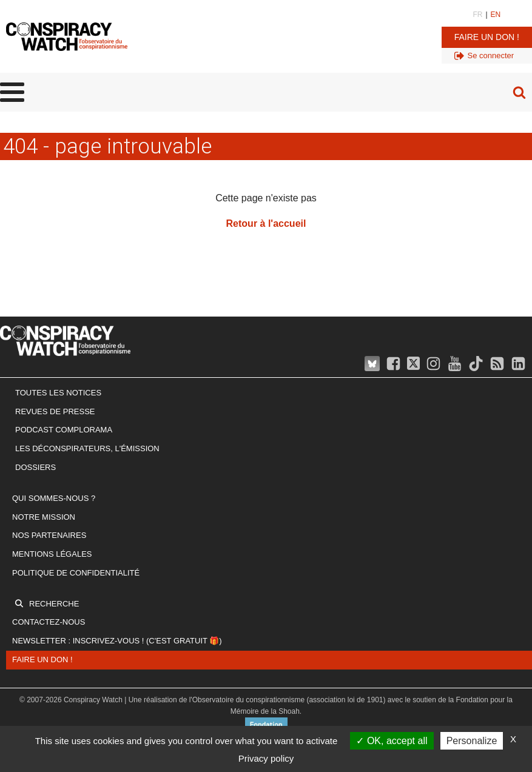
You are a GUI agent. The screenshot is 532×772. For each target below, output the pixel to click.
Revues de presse (55, 411)
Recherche (54, 604)
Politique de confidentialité (76, 573)
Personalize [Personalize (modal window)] (472, 741)
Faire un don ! (487, 37)
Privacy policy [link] (266, 758)
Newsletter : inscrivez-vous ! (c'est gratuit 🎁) (117, 641)
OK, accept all (392, 741)
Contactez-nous (49, 622)
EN (496, 15)
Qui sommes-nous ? (54, 498)
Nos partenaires (49, 535)
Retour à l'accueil (266, 223)
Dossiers (35, 467)
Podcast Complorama (64, 430)
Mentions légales (52, 554)
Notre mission (44, 517)
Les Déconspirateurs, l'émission (87, 448)
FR (477, 15)
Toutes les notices (58, 393)
